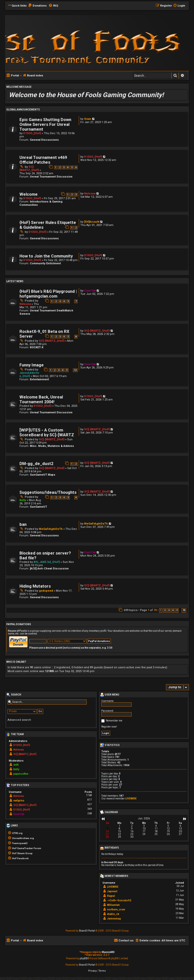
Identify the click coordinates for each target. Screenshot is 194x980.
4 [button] (173, 610)
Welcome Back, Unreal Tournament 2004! (41, 399)
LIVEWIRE (131, 799)
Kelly (23, 500)
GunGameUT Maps (43, 475)
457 (90, 804)
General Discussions (44, 140)
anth (16, 765)
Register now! (109, 727)
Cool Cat (90, 291)
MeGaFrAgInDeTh (51, 529)
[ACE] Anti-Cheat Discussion (49, 569)
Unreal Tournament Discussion (51, 177)
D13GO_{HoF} (32, 133)
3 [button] (169, 610)
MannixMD (108, 952)
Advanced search (19, 720)
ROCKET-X (37, 347)
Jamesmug (114, 919)
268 (90, 813)
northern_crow (116, 910)
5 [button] (177, 610)
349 (90, 809)
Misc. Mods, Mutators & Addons (52, 446)
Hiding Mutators (35, 586)
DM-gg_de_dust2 (36, 464)
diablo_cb (113, 914)
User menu (110, 695)
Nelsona (90, 194)
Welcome (29, 194)
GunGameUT (38, 507)
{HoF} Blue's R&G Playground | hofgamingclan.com (48, 294)
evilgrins (19, 801)
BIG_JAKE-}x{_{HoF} (47, 562)
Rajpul (111, 896)
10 (75, 370)
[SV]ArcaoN (92, 222)
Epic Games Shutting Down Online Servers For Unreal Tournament (45, 124)
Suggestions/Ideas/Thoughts (48, 492)
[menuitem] (37, 6)
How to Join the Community (46, 256)
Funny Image (32, 365)
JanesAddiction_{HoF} (29, 374)
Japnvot (112, 891)
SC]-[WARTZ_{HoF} (29, 168)
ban (23, 524)
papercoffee (21, 774)
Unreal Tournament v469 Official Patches (43, 160)
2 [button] (165, 610)
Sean (88, 119)
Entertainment (39, 379)
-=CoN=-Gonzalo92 (119, 900)
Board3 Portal (87, 931)
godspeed (46, 591)
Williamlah (113, 905)
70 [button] (184, 610)
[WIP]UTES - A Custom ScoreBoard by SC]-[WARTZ (47, 433)
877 (90, 800)
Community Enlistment (45, 263)
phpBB (84, 958)
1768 (89, 795)
